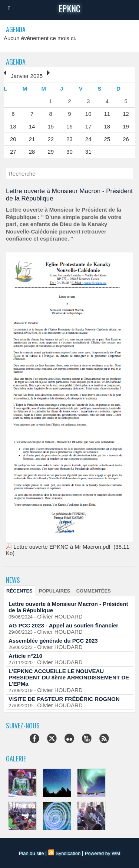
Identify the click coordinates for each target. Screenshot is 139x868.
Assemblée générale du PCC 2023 (53, 641)
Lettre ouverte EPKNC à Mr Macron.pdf (62, 547)
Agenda (16, 62)
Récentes (19, 591)
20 (13, 139)
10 (88, 114)
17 (88, 126)
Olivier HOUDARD (60, 616)
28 (32, 152)
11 (107, 114)
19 (126, 126)
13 (13, 126)
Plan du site (32, 853)
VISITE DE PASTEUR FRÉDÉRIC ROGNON (64, 699)
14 (32, 126)
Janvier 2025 (27, 76)
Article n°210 (25, 656)
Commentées (94, 591)
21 (32, 139)
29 (51, 152)
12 (126, 114)
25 (107, 139)
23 (69, 139)
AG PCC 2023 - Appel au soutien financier (63, 625)
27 (13, 152)
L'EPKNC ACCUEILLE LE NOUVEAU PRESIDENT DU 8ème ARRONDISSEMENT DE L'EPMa (69, 677)
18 (107, 126)
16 (69, 126)
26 (126, 139)
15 (51, 126)
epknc (69, 8)
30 (69, 152)
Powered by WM (102, 853)
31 (88, 152)
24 (88, 139)
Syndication (68, 853)
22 (51, 139)
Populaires (55, 591)
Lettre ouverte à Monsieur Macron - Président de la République (68, 607)
